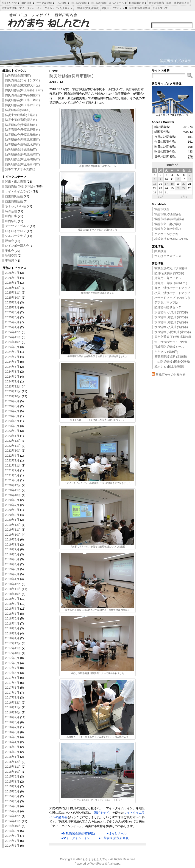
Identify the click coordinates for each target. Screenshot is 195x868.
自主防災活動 (14, 196)
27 (184, 188)
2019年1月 (12, 579)
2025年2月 (12, 322)
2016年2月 (12, 752)
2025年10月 (13, 298)
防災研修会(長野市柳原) (71, 76)
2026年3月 (12, 273)
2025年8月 (12, 302)
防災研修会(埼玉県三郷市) (22, 100)
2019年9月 (12, 539)
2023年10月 (13, 396)
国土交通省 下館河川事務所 (173, 337)
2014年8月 (12, 836)
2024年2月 (12, 377)
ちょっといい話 (15, 206)
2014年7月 (12, 841)
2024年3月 (12, 372)
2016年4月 (12, 742)
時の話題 (11, 211)
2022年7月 (12, 456)
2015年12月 (13, 762)
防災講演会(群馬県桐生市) (22, 95)
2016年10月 (13, 712)
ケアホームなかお (166, 234)
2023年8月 (12, 406)
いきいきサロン (15, 231)
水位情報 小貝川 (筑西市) (171, 327)
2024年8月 (12, 352)
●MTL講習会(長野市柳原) (78, 833)
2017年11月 (13, 648)
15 (155, 184)
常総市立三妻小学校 (168, 224)
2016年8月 (12, 722)
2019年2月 (12, 574)
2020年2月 (12, 515)
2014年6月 (12, 846)
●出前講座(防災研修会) (114, 838)
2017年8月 (12, 663)
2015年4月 (12, 801)
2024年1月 (12, 381)
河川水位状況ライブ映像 (171, 342)
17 (166, 184)
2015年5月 (12, 796)
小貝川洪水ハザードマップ (172, 293)
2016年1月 (12, 757)
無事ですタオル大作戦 (20, 169)
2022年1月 (12, 460)
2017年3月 (12, 688)
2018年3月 (12, 628)
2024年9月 (12, 347)
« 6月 (160, 197)
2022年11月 (13, 446)
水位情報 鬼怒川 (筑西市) (171, 322)
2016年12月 (13, 703)
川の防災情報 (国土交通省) (172, 362)
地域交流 (11, 256)
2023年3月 (12, 426)
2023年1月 (12, 436)
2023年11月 (13, 391)
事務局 (10, 261)
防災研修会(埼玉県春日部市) (24, 90)
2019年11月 (13, 530)
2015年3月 (12, 806)
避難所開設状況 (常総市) (171, 357)
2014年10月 (13, 826)
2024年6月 (12, 362)
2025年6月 (12, 312)
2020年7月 (12, 505)
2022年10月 (13, 451)
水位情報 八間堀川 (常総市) (173, 332)
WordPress (97, 864)
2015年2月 (12, 811)
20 (184, 184)
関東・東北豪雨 (15, 182)
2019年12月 (13, 525)
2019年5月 (12, 559)
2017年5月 (12, 678)
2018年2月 (12, 633)
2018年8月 (12, 604)
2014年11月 (13, 821)
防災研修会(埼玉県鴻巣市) (22, 159)
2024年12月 (13, 332)
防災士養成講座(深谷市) (21, 120)
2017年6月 (12, 673)
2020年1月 (12, 520)
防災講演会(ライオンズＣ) (22, 80)
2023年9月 (12, 401)
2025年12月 (13, 288)
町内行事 (11, 216)
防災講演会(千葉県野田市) (22, 130)
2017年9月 (12, 658)
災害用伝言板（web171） (172, 283)
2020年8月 (12, 500)
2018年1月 (12, 638)
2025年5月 (12, 317)
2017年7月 (12, 668)
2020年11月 (13, 490)
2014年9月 (12, 831)
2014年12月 (13, 816)
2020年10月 (13, 495)
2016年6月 (12, 732)
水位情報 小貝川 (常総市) (171, 312)
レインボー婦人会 (17, 246)
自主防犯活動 (14, 201)
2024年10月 (13, 342)
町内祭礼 (11, 221)
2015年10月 (13, 772)
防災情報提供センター (169, 307)
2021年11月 (13, 465)
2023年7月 (12, 411)
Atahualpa (114, 864)
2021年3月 (12, 480)
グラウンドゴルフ (17, 226)
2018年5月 (12, 618)
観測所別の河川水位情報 (171, 268)
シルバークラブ (15, 236)
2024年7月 (12, 357)
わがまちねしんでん (95, 859)
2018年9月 (12, 599)
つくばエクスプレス (168, 256)
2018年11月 (13, 589)
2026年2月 (12, 278)
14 (190, 179)
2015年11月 (13, 767)
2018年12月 (13, 584)
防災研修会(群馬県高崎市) (22, 154)
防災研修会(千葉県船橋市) (22, 135)
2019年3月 (12, 569)
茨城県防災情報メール (169, 347)
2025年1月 (12, 327)
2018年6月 (12, 614)
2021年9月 (12, 470)
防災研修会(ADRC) (18, 110)
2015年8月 (12, 782)
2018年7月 (12, 609)
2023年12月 (13, 386)
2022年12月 (13, 441)
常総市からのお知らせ (171, 375)
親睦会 (10, 241)
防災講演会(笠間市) (18, 75)
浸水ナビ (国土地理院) (169, 366)
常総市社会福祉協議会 (169, 219)
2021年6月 (12, 475)
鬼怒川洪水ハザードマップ (172, 288)
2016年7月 (12, 727)
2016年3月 (12, 747)
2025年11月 (13, 293)
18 (172, 184)
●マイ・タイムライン (76, 838)
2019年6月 (12, 554)
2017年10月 (13, 653)
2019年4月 (12, 564)
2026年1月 (12, 283)
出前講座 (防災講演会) (20, 186)
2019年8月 (12, 544)
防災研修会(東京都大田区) (22, 85)
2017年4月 (12, 683)
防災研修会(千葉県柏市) (21, 125)
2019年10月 (13, 535)
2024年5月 (12, 367)
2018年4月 (12, 623)
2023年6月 (12, 416)
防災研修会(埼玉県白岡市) (22, 164)
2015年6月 (12, 791)
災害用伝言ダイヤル (168, 278)
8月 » (184, 197)
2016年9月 (12, 717)
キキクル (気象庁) (166, 352)
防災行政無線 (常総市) (169, 273)
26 (178, 188)
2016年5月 (12, 737)
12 (178, 179)
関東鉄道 (160, 251)
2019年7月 (12, 549)
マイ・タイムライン (18, 191)
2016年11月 (13, 707)
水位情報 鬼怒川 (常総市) (171, 317)
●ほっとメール (117, 833)
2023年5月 (12, 421)
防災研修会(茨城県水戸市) (22, 145)
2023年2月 (12, 431)
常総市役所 (162, 209)
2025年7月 (12, 307)
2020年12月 (13, 485)
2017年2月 (12, 693)
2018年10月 (13, 594)
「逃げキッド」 (102, 813)
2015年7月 (12, 786)
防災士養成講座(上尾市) (21, 115)
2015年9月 (12, 776)
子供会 (10, 251)
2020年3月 (12, 510)
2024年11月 (13, 337)
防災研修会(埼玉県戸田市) (22, 105)
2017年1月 (12, 697)
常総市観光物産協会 (168, 214)
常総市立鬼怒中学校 (168, 229)
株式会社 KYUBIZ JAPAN (171, 239)
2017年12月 (13, 643)
